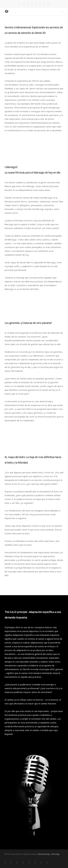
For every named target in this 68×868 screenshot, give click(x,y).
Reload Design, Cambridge (49, 854)
